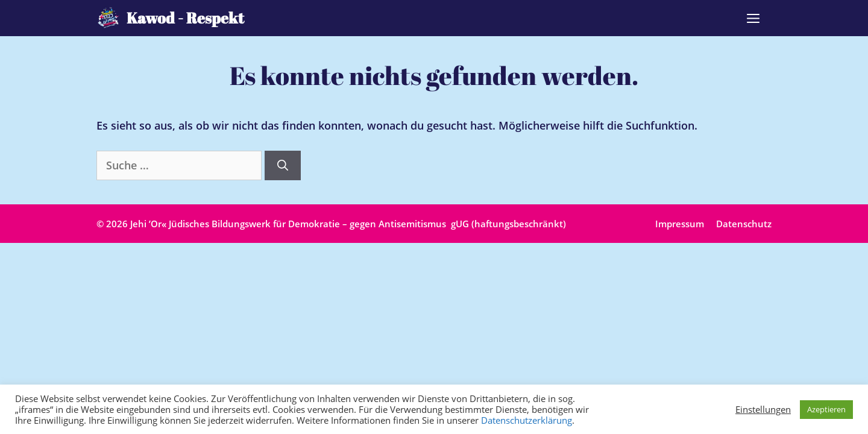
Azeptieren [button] (826, 409)
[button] (753, 18)
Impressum (680, 224)
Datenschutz (744, 224)
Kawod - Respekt (185, 18)
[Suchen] (283, 165)
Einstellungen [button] (763, 409)
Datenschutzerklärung (527, 420)
